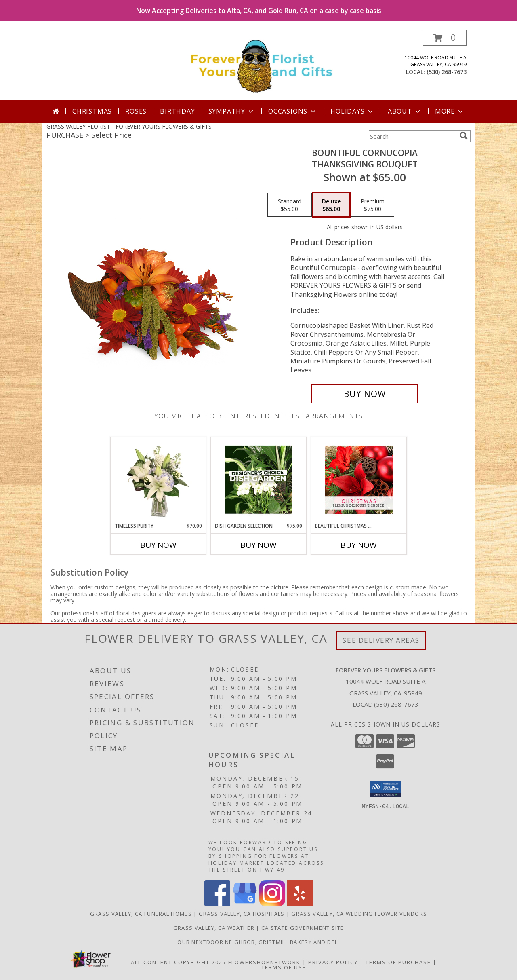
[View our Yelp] (300, 904)
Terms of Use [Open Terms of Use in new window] (284, 967)
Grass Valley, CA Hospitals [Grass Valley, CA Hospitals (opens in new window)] (242, 914)
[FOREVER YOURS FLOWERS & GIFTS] (262, 65)
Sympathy (232, 111)
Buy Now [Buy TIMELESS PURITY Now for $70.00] (158, 545)
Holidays (352, 111)
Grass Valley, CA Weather (214, 928)
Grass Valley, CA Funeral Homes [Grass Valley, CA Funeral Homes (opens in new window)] (141, 914)
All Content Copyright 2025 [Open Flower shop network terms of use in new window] (179, 962)
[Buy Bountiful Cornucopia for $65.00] (365, 394)
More (450, 111)
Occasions (293, 111)
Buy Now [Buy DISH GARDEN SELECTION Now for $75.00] (258, 545)
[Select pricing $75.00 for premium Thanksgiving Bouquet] (373, 205)
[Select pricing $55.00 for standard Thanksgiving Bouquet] (290, 205)
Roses (136, 111)
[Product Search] (412, 136)
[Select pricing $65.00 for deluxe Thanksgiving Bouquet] (331, 205)
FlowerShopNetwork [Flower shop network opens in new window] (264, 962)
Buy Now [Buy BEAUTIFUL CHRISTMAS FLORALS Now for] (359, 545)
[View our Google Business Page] (245, 904)
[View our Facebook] (217, 904)
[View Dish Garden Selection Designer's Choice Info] (259, 479)
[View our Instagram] (272, 904)
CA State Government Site (303, 928)
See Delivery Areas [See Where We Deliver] (381, 640)
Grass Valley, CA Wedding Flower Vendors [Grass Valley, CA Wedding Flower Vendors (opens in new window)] (359, 914)
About (405, 111)
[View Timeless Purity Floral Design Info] (159, 479)
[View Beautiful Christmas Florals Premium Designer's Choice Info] (359, 480)
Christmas (92, 111)
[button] (445, 38)
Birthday (177, 111)
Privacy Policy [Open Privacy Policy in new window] (333, 962)
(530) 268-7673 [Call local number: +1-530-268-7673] (447, 72)
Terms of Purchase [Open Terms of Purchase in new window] (398, 962)
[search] (464, 136)
